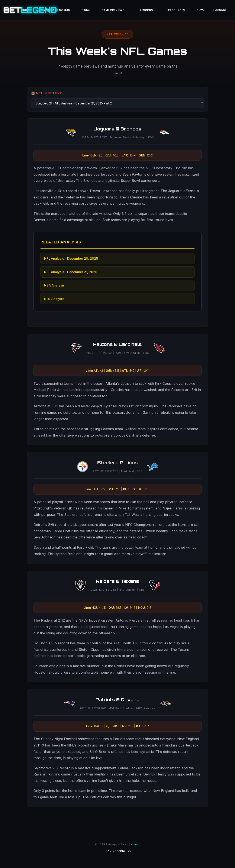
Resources (181, 11)
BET (30, 10)
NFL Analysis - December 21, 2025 (71, 272)
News (208, 10)
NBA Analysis (55, 286)
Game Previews (110, 11)
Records (147, 11)
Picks (80, 10)
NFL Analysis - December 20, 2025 (71, 259)
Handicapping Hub (118, 853)
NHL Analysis (54, 299)
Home (135, 846)
